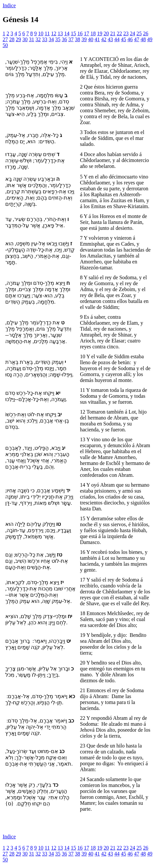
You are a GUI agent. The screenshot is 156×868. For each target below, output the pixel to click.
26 (145, 33)
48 (143, 39)
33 (45, 39)
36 (64, 39)
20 (106, 33)
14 (67, 33)
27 (5, 39)
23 (126, 33)
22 (119, 33)
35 (58, 39)
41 (97, 39)
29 (18, 39)
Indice (9, 5)
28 (12, 39)
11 (47, 33)
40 (91, 39)
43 (110, 39)
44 (117, 39)
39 (84, 39)
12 (54, 33)
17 (86, 33)
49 (150, 39)
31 (32, 39)
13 (60, 33)
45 (123, 39)
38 (78, 39)
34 (51, 39)
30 (25, 39)
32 (38, 39)
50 (5, 45)
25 (139, 33)
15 (73, 33)
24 (132, 33)
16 (80, 33)
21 (113, 33)
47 (137, 39)
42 (104, 39)
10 (41, 33)
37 (71, 39)
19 (100, 33)
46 (130, 39)
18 (93, 33)
